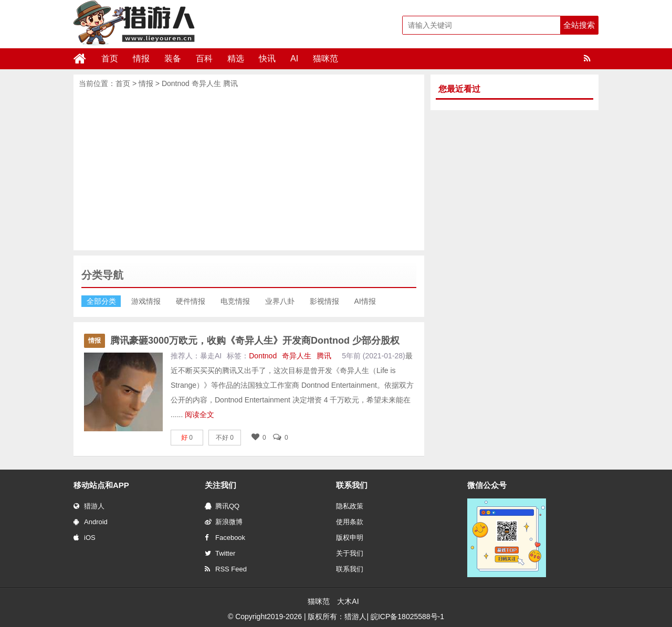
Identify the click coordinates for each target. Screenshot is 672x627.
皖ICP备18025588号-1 (407, 617)
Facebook (225, 538)
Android (91, 522)
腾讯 (230, 83)
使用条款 (350, 522)
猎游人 (89, 506)
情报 (141, 59)
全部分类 (101, 301)
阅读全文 (199, 415)
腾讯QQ (222, 506)
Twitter (220, 553)
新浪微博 (224, 522)
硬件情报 (191, 301)
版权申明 (350, 538)
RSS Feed (226, 569)
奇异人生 (206, 83)
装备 (173, 59)
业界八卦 (280, 301)
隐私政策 (350, 506)
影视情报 (324, 301)
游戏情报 (146, 301)
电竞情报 (235, 301)
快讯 (267, 59)
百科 (204, 59)
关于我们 (350, 553)
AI (294, 59)
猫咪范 (325, 59)
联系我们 (350, 569)
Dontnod (176, 83)
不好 (225, 438)
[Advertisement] (249, 169)
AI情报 (365, 301)
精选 (236, 59)
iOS (85, 538)
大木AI (348, 601)
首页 (110, 59)
